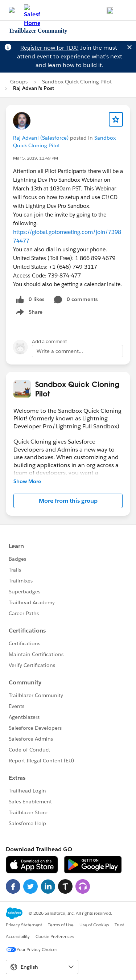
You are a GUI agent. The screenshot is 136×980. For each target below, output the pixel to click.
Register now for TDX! (50, 48)
